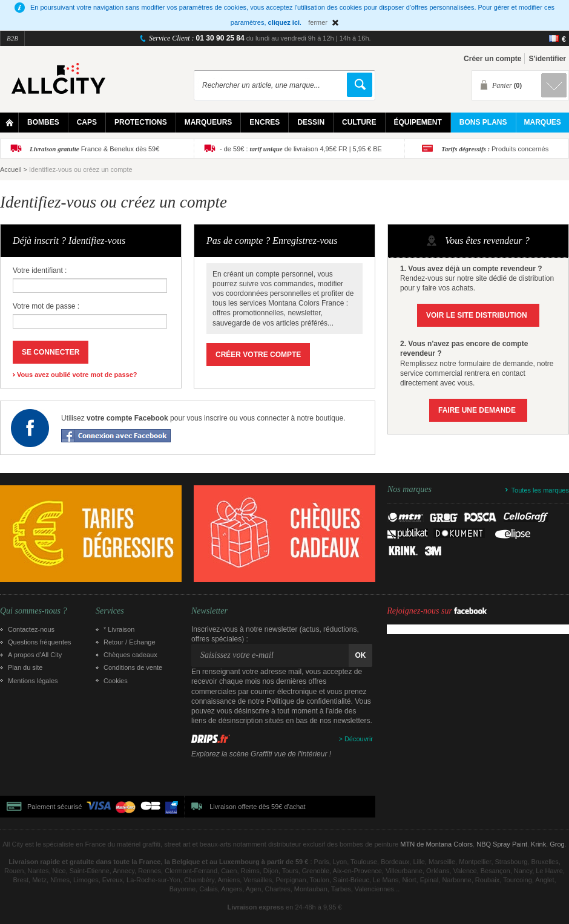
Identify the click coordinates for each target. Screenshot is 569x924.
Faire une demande (477, 410)
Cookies (116, 681)
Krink (538, 844)
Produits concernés (495, 149)
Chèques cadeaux (130, 655)
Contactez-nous (31, 629)
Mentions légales (33, 681)
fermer (318, 22)
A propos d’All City (35, 655)
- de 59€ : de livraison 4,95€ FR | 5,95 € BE (301, 149)
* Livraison (119, 629)
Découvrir (359, 739)
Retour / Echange (130, 642)
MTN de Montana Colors (436, 844)
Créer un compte (492, 59)
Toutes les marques (540, 490)
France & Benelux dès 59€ (94, 149)
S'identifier (547, 59)
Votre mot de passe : (46, 306)
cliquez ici (284, 22)
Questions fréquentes (40, 642)
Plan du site (25, 667)
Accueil (11, 169)
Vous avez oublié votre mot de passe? (77, 375)
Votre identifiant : (40, 270)
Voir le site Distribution (477, 315)
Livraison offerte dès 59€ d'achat (257, 807)
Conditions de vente (133, 667)
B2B (12, 38)
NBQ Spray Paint (502, 844)
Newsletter (209, 611)
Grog (557, 844)
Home (9, 123)
